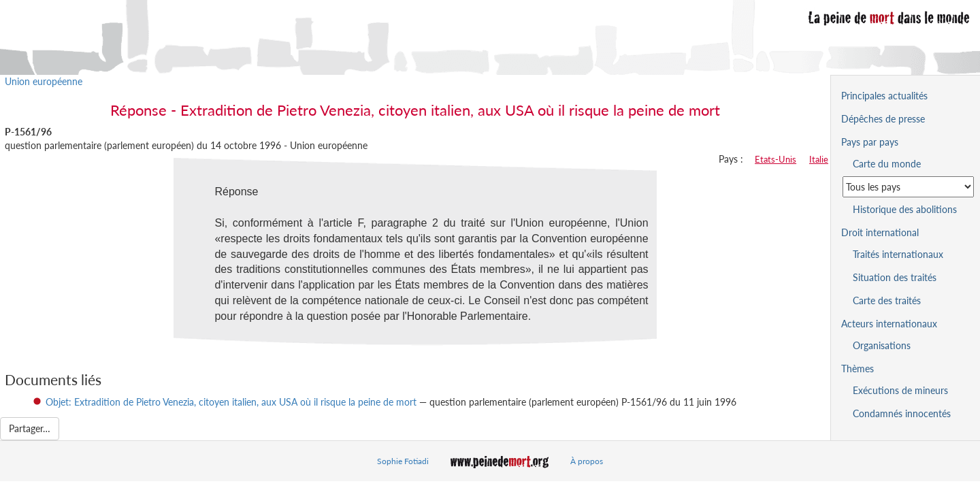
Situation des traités (895, 277)
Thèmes (857, 369)
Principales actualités (884, 96)
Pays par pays (870, 142)
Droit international (880, 232)
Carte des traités (887, 300)
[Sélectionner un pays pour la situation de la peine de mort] (908, 187)
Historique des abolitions (905, 209)
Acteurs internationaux (889, 324)
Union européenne (44, 81)
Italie (819, 159)
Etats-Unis (775, 159)
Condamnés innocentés (902, 413)
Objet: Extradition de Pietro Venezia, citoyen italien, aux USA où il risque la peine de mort (231, 402)
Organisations (882, 345)
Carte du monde (887, 164)
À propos (587, 461)
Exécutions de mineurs (900, 390)
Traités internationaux (898, 254)
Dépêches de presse (883, 119)
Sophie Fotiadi (403, 461)
